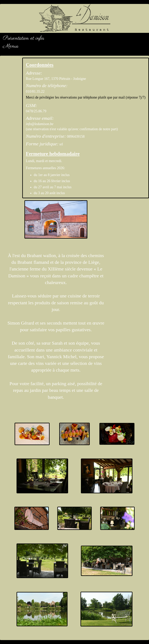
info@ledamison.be (40, 124)
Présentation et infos (24, 38)
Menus (11, 46)
